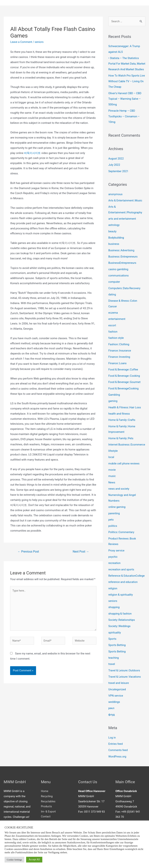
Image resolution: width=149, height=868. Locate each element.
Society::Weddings (120, 629)
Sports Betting (117, 647)
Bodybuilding (116, 241)
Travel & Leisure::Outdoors (124, 672)
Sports (112, 641)
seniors (39, 42)
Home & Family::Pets (121, 438)
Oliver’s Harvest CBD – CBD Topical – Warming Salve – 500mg (125, 104)
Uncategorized (117, 691)
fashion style (116, 339)
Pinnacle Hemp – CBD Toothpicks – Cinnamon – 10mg (124, 121)
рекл (111, 709)
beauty (112, 235)
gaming (113, 402)
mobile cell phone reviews (124, 468)
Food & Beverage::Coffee (123, 370)
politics (113, 530)
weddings (114, 703)
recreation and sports (121, 573)
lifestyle (113, 456)
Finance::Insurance (120, 352)
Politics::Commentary (121, 536)
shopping (114, 610)
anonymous (116, 198)
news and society (119, 493)
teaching (114, 659)
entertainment (117, 321)
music (112, 481)
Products (47, 807)
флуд (112, 715)
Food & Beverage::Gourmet (125, 383)
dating (112, 297)
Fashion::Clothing (119, 346)
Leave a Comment (21, 42)
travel (112, 666)
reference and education (123, 585)
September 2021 (118, 175)
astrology (114, 228)
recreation (115, 566)
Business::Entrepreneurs (123, 259)
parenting (114, 517)
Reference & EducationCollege (127, 579)
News (112, 487)
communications (119, 278)
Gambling (114, 395)
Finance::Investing (119, 358)
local (111, 462)
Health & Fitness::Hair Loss (125, 408)
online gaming (117, 511)
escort (112, 327)
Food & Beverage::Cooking (124, 377)
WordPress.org (117, 757)
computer (114, 284)
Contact (46, 817)
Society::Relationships (122, 622)
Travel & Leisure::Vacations (125, 678)
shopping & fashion (120, 616)
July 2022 (114, 169)
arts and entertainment (122, 222)
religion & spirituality (121, 597)
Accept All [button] (34, 859)
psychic (113, 560)
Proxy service (117, 554)
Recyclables (48, 802)
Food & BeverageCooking (124, 389)
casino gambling (118, 272)
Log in (112, 738)
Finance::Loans (118, 364)
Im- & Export (48, 812)
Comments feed (118, 751)
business (114, 247)
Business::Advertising (121, 253)
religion (113, 591)
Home (45, 791)
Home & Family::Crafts (122, 420)
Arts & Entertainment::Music (126, 204)
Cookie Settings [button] (14, 860)
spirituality (115, 635)
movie (112, 475)
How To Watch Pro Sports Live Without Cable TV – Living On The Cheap (124, 86)
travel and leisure (119, 684)
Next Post (81, 552)
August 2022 (116, 163)
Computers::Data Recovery (125, 290)
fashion (113, 333)
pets (111, 524)
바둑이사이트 (32, 153)
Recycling (47, 797)
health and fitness (119, 414)
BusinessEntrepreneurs (123, 266)
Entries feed (116, 744)
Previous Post (29, 552)
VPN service (116, 697)
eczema (113, 315)
